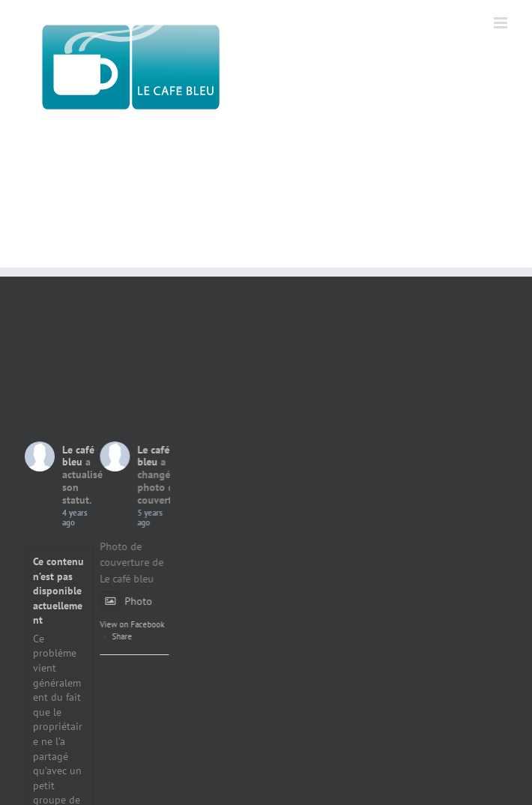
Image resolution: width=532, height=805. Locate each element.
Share (142, 636)
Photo (146, 601)
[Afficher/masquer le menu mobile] (502, 23)
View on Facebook (152, 624)
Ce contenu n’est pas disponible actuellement (58, 591)
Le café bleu (78, 456)
